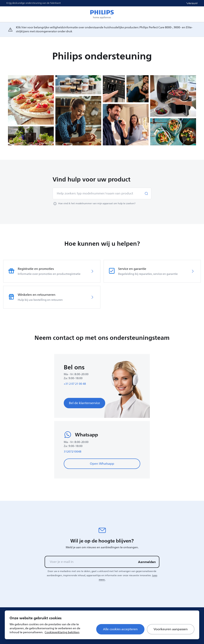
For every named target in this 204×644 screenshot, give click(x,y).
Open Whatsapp (102, 464)
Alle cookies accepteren (120, 629)
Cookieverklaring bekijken (62, 632)
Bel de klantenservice (84, 403)
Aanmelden (147, 562)
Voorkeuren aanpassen (171, 629)
